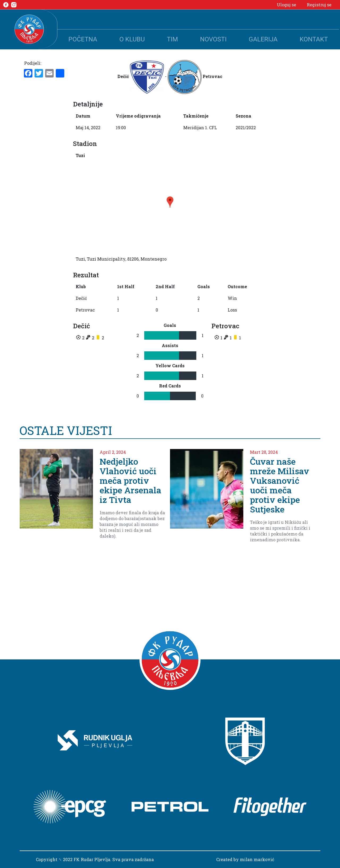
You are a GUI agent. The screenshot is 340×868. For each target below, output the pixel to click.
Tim (172, 39)
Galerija (263, 39)
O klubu (132, 39)
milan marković (257, 859)
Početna (83, 39)
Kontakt (314, 39)
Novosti (213, 39)
